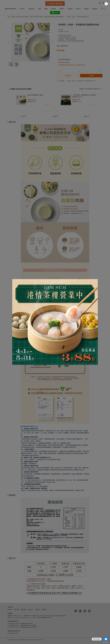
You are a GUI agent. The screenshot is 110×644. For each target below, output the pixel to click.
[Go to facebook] (106, 639)
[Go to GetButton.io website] (106, 642)
